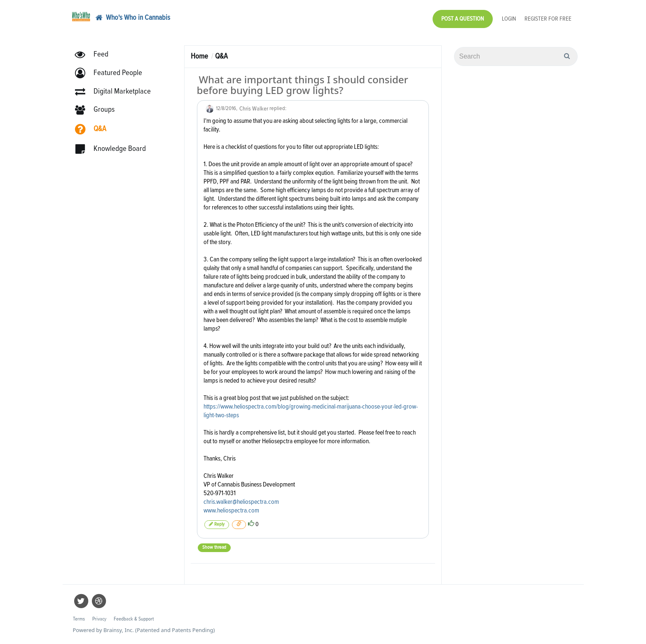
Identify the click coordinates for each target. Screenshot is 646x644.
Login (509, 19)
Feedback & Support (134, 619)
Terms (79, 619)
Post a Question (463, 19)
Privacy (99, 619)
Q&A (221, 56)
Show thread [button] (214, 548)
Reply (217, 524)
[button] (112, 73)
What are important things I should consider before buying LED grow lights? (303, 85)
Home (199, 56)
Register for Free (548, 19)
